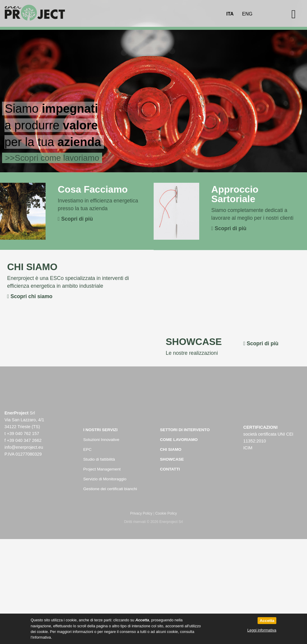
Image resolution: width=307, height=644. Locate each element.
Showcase (172, 459)
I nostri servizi (100, 430)
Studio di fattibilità (99, 459)
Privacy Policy (141, 513)
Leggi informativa (262, 630)
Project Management (102, 469)
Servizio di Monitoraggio (105, 479)
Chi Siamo (171, 449)
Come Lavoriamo (179, 440)
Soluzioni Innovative (101, 440)
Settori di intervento (185, 430)
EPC (88, 449)
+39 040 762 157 (23, 434)
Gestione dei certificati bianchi (110, 489)
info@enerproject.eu (24, 447)
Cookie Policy (166, 513)
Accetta (267, 621)
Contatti (170, 469)
